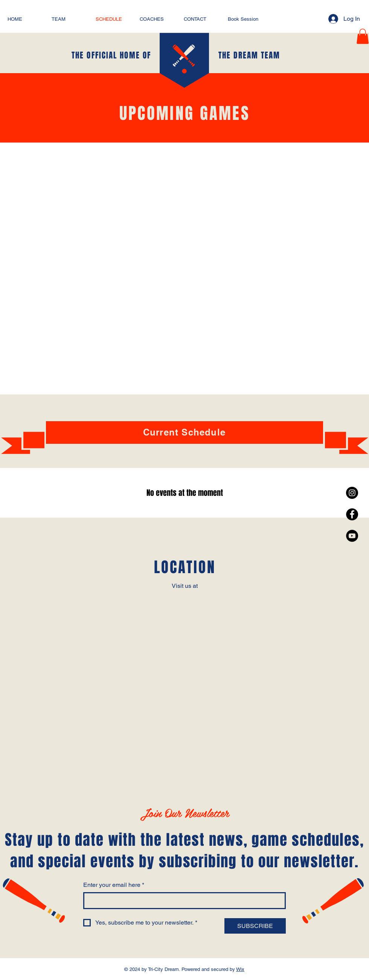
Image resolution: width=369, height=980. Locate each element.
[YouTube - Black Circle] (352, 536)
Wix (240, 969)
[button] (363, 36)
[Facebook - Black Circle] (352, 514)
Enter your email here (114, 885)
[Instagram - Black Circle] (352, 493)
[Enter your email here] (182, 900)
